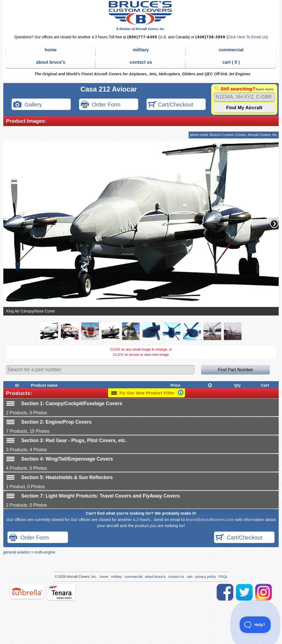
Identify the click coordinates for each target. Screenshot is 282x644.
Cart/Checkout (171, 105)
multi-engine (45, 552)
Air (69, 577)
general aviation (17, 552)
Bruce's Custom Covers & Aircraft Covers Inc (141, 16)
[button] (274, 224)
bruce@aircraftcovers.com (210, 519)
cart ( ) (231, 62)
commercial (231, 50)
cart (190, 577)
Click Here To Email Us (247, 37)
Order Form (101, 105)
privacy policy (206, 577)
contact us (141, 62)
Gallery (28, 105)
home (51, 50)
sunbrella (27, 591)
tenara (61, 592)
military (141, 50)
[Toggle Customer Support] (255, 625)
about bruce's (51, 62)
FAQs (223, 577)
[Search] (244, 97)
